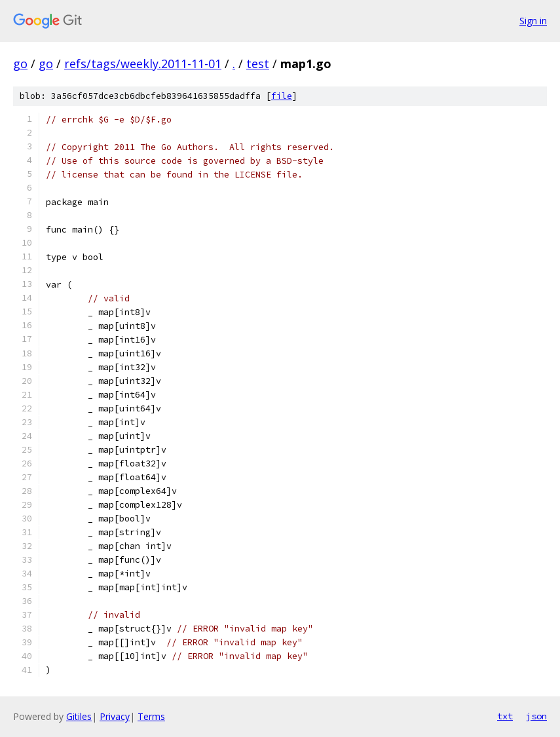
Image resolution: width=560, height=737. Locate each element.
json (536, 716)
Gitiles (79, 716)
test (258, 64)
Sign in (533, 21)
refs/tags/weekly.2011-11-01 (143, 64)
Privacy (115, 716)
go (20, 64)
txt (505, 716)
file (282, 96)
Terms (151, 716)
